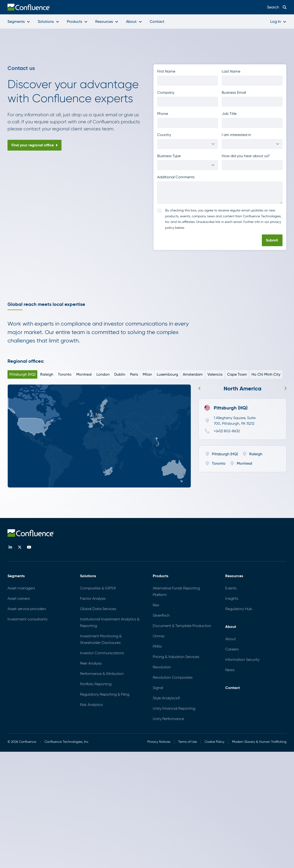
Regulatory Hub (239, 609)
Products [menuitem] (77, 21)
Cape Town (237, 374)
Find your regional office (34, 145)
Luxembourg (167, 374)
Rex (156, 605)
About (231, 639)
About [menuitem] (134, 21)
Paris (134, 374)
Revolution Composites (173, 677)
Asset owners (19, 598)
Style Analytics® (166, 698)
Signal (158, 688)
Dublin (120, 374)
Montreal (84, 374)
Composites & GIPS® (98, 588)
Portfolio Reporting (96, 684)
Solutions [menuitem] (49, 21)
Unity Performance (168, 719)
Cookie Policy (214, 742)
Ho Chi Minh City (266, 374)
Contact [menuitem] (157, 21)
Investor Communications (102, 653)
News (230, 670)
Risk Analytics (91, 705)
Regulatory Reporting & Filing (105, 694)
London (103, 374)
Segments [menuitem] (19, 21)
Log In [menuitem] (278, 21)
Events (231, 588)
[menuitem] (29, 7)
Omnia (158, 636)
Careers (232, 649)
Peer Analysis (91, 663)
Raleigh (47, 374)
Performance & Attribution (102, 674)
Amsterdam (193, 374)
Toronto (65, 374)
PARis (157, 646)
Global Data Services (98, 609)
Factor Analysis (93, 598)
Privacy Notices (159, 742)
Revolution (162, 667)
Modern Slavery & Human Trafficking (259, 742)
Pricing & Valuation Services (176, 657)
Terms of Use (187, 742)
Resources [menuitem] (107, 21)
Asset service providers (27, 609)
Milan (147, 374)
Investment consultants (27, 619)
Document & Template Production (182, 626)
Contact (233, 688)
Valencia (215, 374)
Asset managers (21, 588)
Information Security (242, 660)
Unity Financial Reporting (174, 708)
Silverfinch (161, 615)
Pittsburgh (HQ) (22, 374)
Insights (232, 598)
